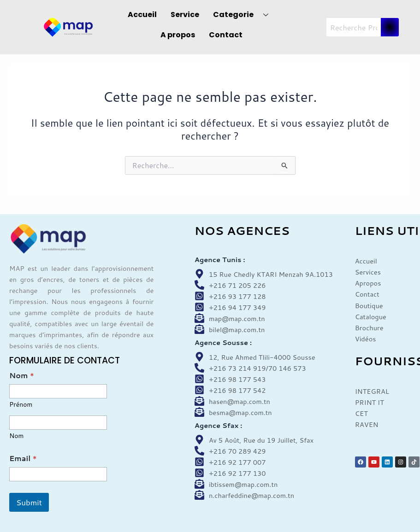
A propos (178, 35)
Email (23, 458)
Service (185, 15)
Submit (29, 502)
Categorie (244, 15)
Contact (226, 35)
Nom (16, 436)
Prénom (21, 405)
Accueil (142, 15)
